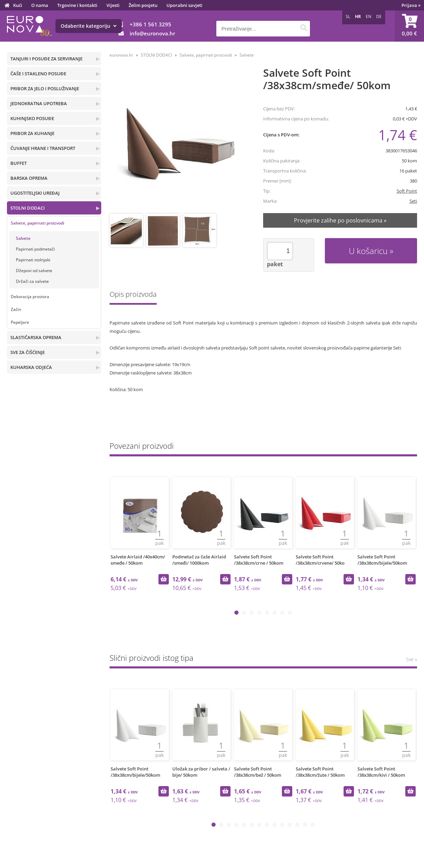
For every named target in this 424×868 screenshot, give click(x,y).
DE (379, 16)
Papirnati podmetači (35, 249)
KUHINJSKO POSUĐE (32, 118)
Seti (413, 201)
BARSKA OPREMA (29, 178)
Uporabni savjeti (184, 5)
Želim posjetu (143, 5)
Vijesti (113, 5)
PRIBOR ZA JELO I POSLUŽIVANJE (45, 89)
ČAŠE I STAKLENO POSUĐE (38, 74)
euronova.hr (121, 55)
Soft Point (407, 191)
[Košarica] (409, 26)
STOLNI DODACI (28, 208)
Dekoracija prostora (30, 297)
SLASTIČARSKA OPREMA (36, 337)
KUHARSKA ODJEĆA (31, 367)
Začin (16, 309)
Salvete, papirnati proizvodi (37, 223)
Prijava (411, 5)
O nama (40, 5)
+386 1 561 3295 (150, 24)
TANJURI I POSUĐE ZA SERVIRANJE (46, 59)
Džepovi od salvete (34, 271)
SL (348, 16)
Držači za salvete (32, 281)
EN (369, 16)
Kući (18, 5)
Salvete (23, 238)
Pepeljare (20, 322)
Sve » (412, 659)
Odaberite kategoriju (89, 26)
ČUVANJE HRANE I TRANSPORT (43, 148)
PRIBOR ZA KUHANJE (32, 133)
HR (358, 16)
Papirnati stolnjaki (33, 260)
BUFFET (19, 163)
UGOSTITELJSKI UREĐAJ (35, 193)
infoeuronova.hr (152, 33)
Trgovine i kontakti (77, 5)
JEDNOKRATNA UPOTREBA (39, 103)
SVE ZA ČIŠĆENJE (28, 352)
